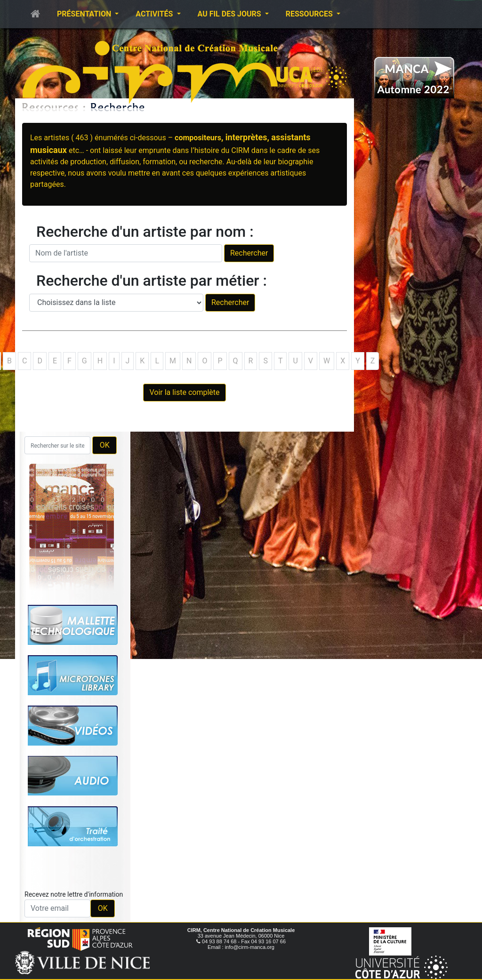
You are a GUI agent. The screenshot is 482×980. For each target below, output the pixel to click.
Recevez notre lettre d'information (74, 894)
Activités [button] (155, 14)
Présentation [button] (85, 14)
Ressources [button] (310, 14)
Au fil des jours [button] (230, 14)
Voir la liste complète (184, 392)
